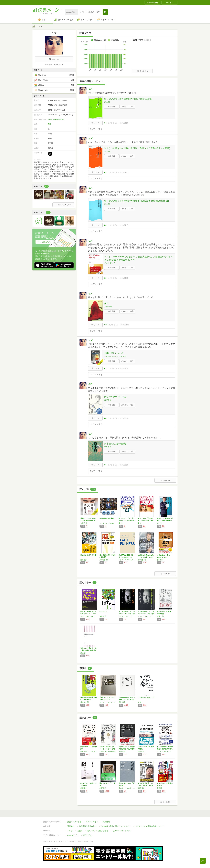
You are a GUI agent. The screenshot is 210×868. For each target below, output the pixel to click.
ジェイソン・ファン (164, 751)
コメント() (112, 123)
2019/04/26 (124, 123)
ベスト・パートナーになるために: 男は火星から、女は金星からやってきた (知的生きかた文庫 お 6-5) (139, 258)
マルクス (108, 447)
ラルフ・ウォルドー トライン (127, 788)
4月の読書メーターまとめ (54, 65)
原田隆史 (84, 788)
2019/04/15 (124, 278)
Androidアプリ (73, 835)
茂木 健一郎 (104, 560)
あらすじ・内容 (127, 106)
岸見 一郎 (160, 616)
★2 (105, 278)
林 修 (140, 702)
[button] (105, 12)
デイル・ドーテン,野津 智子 (115, 356)
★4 (105, 123)
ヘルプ (70, 831)
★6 (105, 465)
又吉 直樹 (108, 307)
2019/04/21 (124, 172)
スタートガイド (92, 822)
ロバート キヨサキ (87, 616)
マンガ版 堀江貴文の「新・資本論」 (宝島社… (145, 785)
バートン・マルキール (107, 751)
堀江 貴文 (122, 702)
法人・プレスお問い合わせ (97, 831)
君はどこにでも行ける (115, 397)
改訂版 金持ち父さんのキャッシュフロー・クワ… (88, 614)
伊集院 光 (103, 616)
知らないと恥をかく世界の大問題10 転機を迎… (165, 521)
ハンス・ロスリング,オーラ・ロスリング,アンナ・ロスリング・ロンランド (127, 560)
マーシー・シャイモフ (107, 702)
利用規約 (106, 822)
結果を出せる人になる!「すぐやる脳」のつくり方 (146, 557)
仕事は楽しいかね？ (114, 353)
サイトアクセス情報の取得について (149, 826)
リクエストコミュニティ (122, 831)
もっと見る (143, 71)
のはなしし (103, 611)
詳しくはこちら (44, 242)
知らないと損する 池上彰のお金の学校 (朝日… (88, 650)
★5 (105, 172)
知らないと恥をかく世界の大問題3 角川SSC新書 (128, 99)
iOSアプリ (87, 835)
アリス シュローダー (126, 616)
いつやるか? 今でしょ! (146, 697)
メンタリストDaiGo (107, 523)
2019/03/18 (124, 418)
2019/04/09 (125, 325)
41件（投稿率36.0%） (57, 119)
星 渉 (120, 523)
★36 (106, 325)
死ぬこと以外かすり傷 (88, 555)
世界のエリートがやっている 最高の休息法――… (88, 521)
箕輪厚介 (84, 560)
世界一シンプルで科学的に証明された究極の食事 (127, 749)
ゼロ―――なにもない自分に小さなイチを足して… (127, 700)
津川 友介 (122, 751)
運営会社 (71, 826)
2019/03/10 (124, 465)
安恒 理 (159, 788)
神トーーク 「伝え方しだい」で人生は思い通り (127, 521)
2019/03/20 (124, 368)
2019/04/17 (124, 225)
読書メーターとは (74, 822)
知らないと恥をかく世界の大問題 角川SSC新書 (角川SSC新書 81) (137, 201)
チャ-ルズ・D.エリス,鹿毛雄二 (89, 751)
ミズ (90, 89)
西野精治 (141, 751)
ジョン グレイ (110, 263)
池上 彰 (107, 102)
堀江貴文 (108, 400)
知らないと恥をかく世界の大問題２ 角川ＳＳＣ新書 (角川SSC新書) (137, 148)
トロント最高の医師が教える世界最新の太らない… (165, 749)
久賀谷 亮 (84, 523)
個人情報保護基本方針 (88, 826)
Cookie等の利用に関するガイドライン (116, 826)
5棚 (49, 124)
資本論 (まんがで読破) (115, 444)
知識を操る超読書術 (107, 518)
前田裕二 (160, 560)
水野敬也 (103, 788)
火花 (106, 303)
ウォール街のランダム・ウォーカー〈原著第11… (107, 749)
